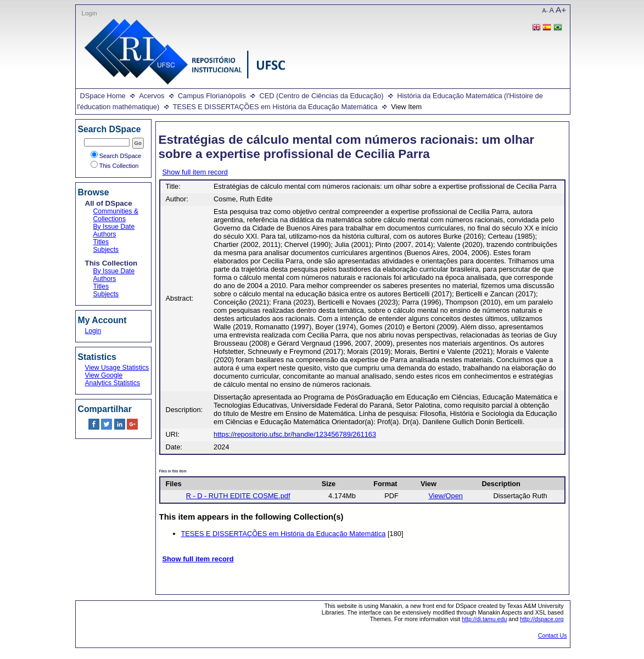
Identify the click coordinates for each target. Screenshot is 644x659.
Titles (101, 242)
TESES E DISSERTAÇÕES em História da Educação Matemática (275, 107)
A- (545, 11)
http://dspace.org (542, 619)
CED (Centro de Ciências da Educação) (321, 96)
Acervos (152, 96)
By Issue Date (114, 227)
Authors (105, 234)
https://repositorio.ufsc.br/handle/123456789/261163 (295, 434)
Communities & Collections (116, 215)
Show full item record (195, 172)
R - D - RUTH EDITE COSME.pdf (238, 496)
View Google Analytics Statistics (113, 379)
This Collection (115, 166)
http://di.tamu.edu (484, 619)
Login (89, 13)
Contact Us (553, 635)
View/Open (446, 496)
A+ (561, 10)
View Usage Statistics (117, 368)
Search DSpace (116, 156)
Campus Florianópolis (212, 96)
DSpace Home (103, 96)
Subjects (106, 250)
